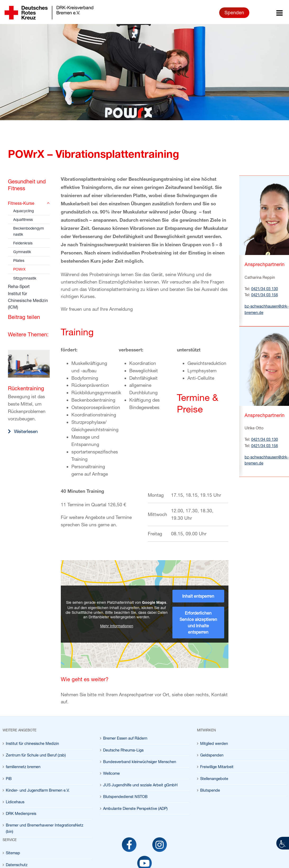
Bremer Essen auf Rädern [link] (125, 738)
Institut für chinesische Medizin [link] (32, 743)
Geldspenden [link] (212, 755)
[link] (283, 843)
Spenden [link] (234, 12)
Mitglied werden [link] (214, 743)
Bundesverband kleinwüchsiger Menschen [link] (140, 762)
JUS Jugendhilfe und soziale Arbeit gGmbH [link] (140, 785)
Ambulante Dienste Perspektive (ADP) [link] (135, 808)
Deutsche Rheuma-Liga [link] (123, 750)
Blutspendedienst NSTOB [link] (125, 797)
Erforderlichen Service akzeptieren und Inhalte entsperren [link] (198, 622)
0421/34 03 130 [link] (265, 289)
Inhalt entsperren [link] (198, 596)
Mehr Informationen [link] (116, 626)
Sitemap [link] (13, 853)
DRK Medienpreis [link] (21, 813)
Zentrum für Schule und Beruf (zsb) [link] (36, 755)
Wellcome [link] (111, 773)
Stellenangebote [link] (214, 779)
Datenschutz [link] (17, 865)
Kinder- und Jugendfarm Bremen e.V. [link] (38, 790)
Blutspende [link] (210, 790)
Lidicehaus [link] (15, 802)
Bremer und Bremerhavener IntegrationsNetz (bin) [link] (45, 828)
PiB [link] (9, 779)
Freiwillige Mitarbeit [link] (217, 767)
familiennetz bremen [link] (23, 767)
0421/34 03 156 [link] (265, 295)
